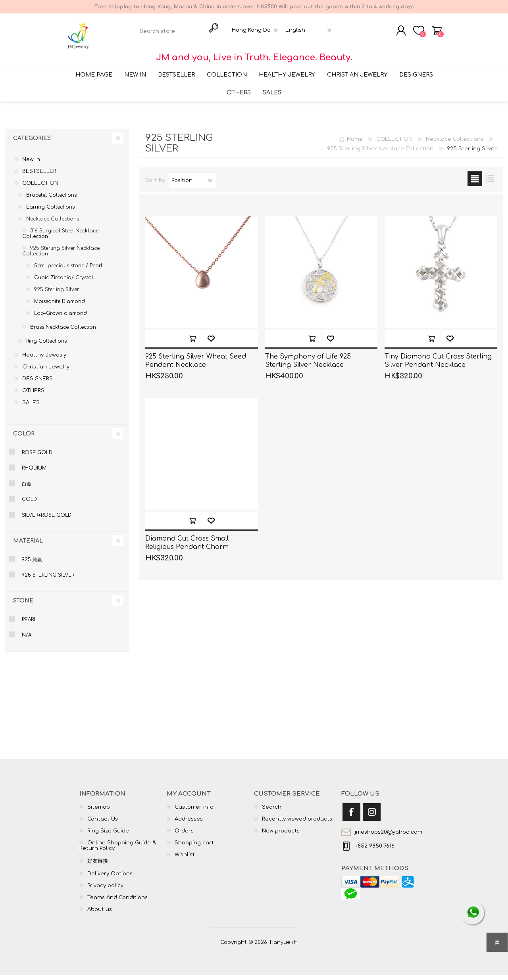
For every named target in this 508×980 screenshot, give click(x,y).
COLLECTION (40, 188)
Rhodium (34, 473)
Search (272, 812)
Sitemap (99, 812)
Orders (184, 836)
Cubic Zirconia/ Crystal (64, 282)
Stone (23, 605)
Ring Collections (46, 346)
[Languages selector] (310, 33)
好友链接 (98, 866)
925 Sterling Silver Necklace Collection (61, 256)
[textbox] (171, 34)
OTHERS (33, 395)
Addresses (189, 824)
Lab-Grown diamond (61, 318)
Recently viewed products (297, 824)
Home (355, 144)
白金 (27, 489)
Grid (475, 183)
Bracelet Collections (51, 200)
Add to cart (192, 343)
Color (24, 438)
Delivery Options (110, 878)
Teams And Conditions (117, 902)
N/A (27, 640)
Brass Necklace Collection (63, 332)
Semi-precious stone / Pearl (68, 270)
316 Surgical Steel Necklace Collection (60, 238)
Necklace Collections (53, 224)
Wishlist (185, 859)
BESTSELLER (39, 176)
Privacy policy (105, 890)
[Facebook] (351, 817)
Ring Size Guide (108, 836)
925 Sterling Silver (57, 294)
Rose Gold (37, 457)
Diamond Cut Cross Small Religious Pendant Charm (187, 548)
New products (281, 836)
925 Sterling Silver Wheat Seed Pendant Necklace (196, 365)
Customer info (194, 812)
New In (31, 164)
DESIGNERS (38, 384)
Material (28, 546)
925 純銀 (32, 564)
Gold (29, 504)
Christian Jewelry (46, 372)
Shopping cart (430, 33)
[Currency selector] (256, 33)
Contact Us (103, 824)
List (490, 183)
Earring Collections (50, 212)
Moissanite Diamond (60, 306)
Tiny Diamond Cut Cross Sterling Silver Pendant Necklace (438, 365)
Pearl (29, 624)
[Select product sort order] (192, 185)
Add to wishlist (211, 343)
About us (100, 914)
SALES (31, 407)
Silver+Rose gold (47, 520)
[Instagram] (372, 817)
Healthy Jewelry (44, 360)
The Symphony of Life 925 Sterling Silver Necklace (308, 365)
